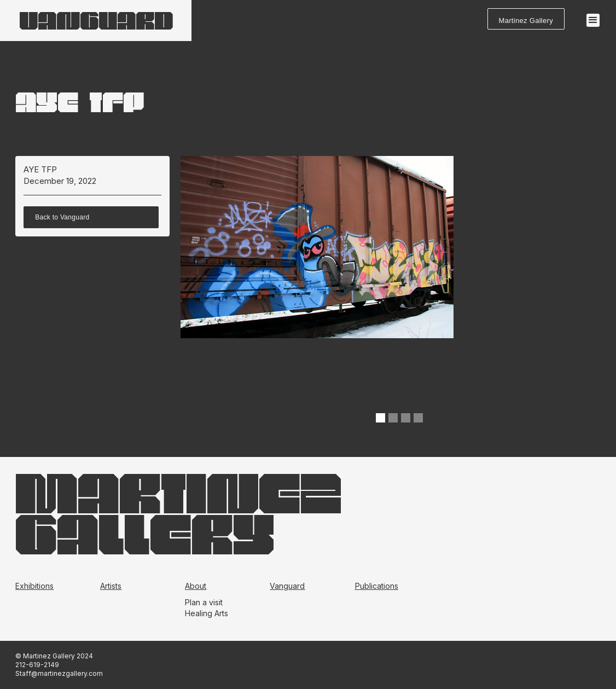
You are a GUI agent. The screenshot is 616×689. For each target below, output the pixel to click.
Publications (377, 586)
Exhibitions (34, 586)
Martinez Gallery (526, 21)
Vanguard (287, 586)
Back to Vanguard (62, 217)
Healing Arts (207, 613)
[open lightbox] (317, 293)
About (196, 586)
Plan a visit (204, 602)
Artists (111, 586)
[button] (593, 20)
